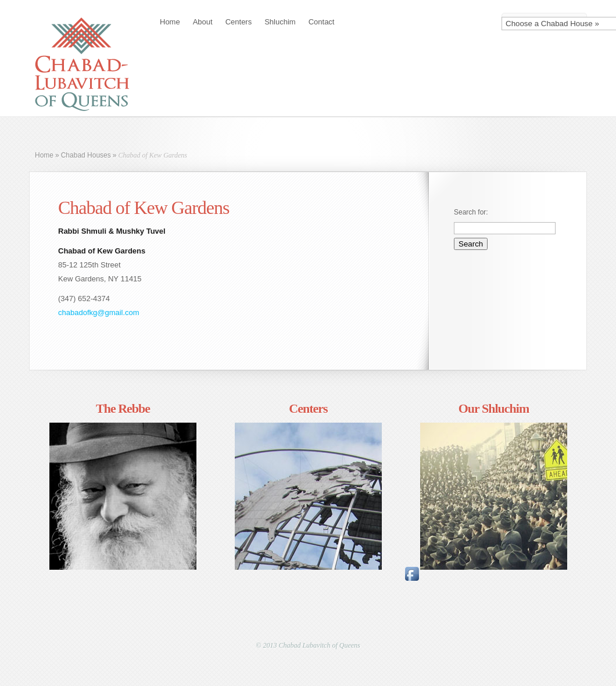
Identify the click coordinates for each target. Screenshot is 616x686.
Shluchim (280, 22)
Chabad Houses (86, 155)
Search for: (471, 212)
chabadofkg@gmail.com (99, 312)
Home (170, 22)
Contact (322, 22)
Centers (239, 22)
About (203, 22)
